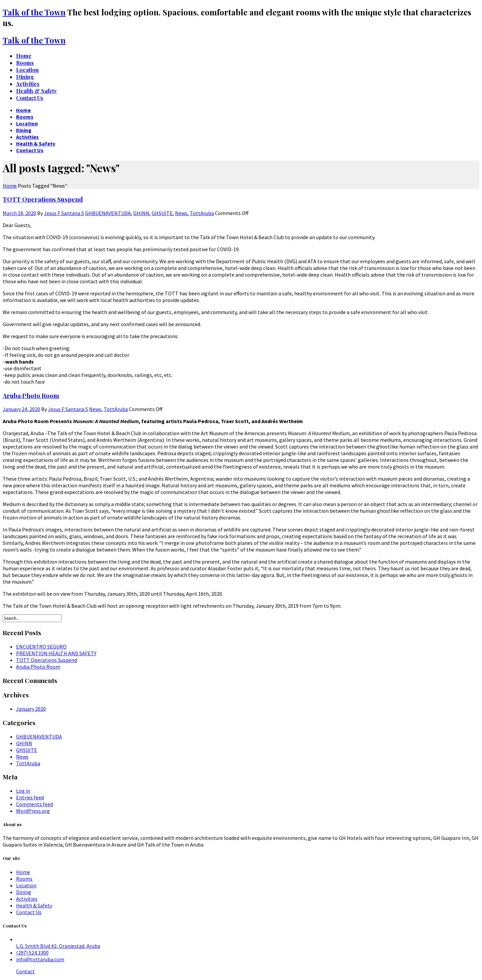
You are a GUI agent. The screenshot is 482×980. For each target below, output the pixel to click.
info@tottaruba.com (40, 959)
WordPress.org (33, 811)
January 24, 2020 (21, 409)
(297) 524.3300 (32, 953)
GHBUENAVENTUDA (108, 213)
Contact (25, 971)
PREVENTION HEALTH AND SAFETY (56, 653)
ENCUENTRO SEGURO (41, 647)
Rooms (24, 879)
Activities (27, 899)
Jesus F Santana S (64, 213)
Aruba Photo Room (31, 396)
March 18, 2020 (19, 213)
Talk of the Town (34, 12)
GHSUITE (162, 213)
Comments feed (34, 804)
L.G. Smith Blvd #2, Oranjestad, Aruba (58, 946)
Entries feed (30, 797)
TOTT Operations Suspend (43, 199)
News (181, 213)
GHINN (141, 213)
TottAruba (202, 213)
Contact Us (29, 912)
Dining (24, 892)
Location (26, 885)
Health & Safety (34, 905)
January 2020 (31, 709)
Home (23, 872)
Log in (23, 791)
